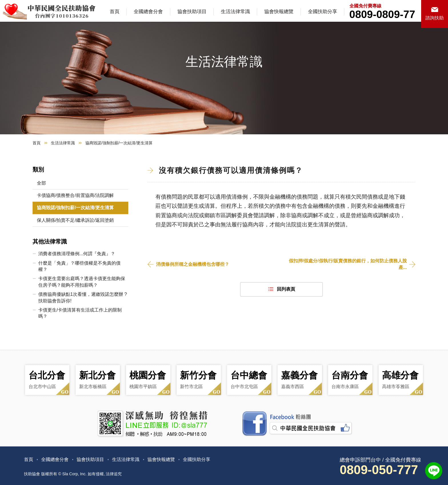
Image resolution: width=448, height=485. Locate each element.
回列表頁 (286, 289)
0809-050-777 (379, 470)
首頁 (115, 12)
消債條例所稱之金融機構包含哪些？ (193, 264)
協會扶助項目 (192, 12)
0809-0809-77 (382, 14)
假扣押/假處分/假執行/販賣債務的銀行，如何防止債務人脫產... (348, 264)
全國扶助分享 (323, 12)
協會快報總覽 (279, 12)
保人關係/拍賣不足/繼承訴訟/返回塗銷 (75, 220)
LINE (434, 471)
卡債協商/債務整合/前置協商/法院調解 (75, 195)
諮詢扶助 (435, 18)
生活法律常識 (235, 12)
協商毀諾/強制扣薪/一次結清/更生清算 (75, 208)
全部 (41, 183)
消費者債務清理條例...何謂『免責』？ (77, 254)
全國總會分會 (148, 12)
